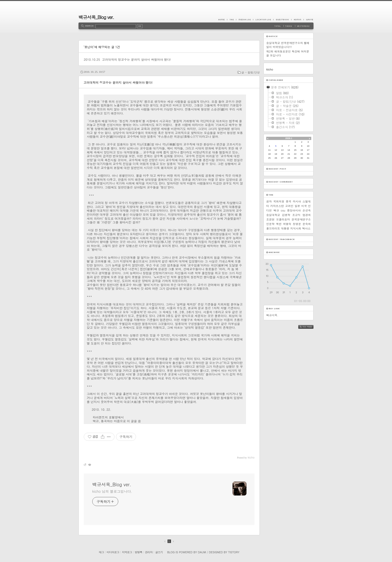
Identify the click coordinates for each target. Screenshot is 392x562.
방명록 (138, 552)
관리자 (149, 552)
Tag (231, 19)
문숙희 (307, 224)
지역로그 (127, 552)
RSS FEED (310, 327)
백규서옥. (272, 315)
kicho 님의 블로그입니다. (112, 491)
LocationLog (263, 19)
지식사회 (296, 228)
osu (283, 210)
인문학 (270, 224)
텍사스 (306, 228)
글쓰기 (159, 552)
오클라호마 (283, 219)
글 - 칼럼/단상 (251, 72)
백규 (276, 210)
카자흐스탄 (277, 206)
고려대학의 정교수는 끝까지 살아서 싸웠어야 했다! (136, 59)
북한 (279, 224)
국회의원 (279, 201)
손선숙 (307, 210)
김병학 (286, 215)
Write (308, 19)
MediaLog (244, 19)
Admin (297, 19)
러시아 (297, 201)
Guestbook (282, 19)
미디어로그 (113, 552)
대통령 (285, 228)
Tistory (234, 552)
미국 (304, 206)
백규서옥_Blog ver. (96, 17)
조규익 (296, 215)
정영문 (297, 224)
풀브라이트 (273, 228)
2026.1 (289, 138)
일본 (297, 206)
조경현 (270, 219)
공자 (269, 201)
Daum (202, 552)
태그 (101, 552)
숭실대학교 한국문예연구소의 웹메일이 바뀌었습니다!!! (288, 45)
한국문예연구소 (301, 219)
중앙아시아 (294, 210)
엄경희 (307, 215)
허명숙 (287, 224)
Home (223, 19)
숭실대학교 (273, 215)
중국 (288, 201)
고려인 (289, 206)
